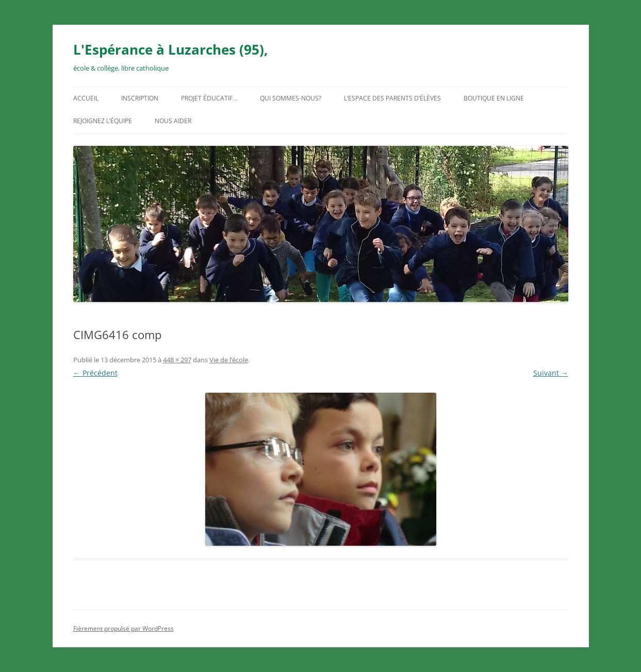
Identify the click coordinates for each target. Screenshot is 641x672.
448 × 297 (177, 360)
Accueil (86, 98)
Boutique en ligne (494, 98)
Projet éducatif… (209, 98)
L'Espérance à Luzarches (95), (170, 49)
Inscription (140, 98)
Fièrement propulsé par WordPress (124, 628)
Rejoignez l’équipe (103, 121)
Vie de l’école (229, 360)
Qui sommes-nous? (291, 98)
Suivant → (551, 373)
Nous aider (173, 121)
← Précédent (95, 373)
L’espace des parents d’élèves (392, 98)
